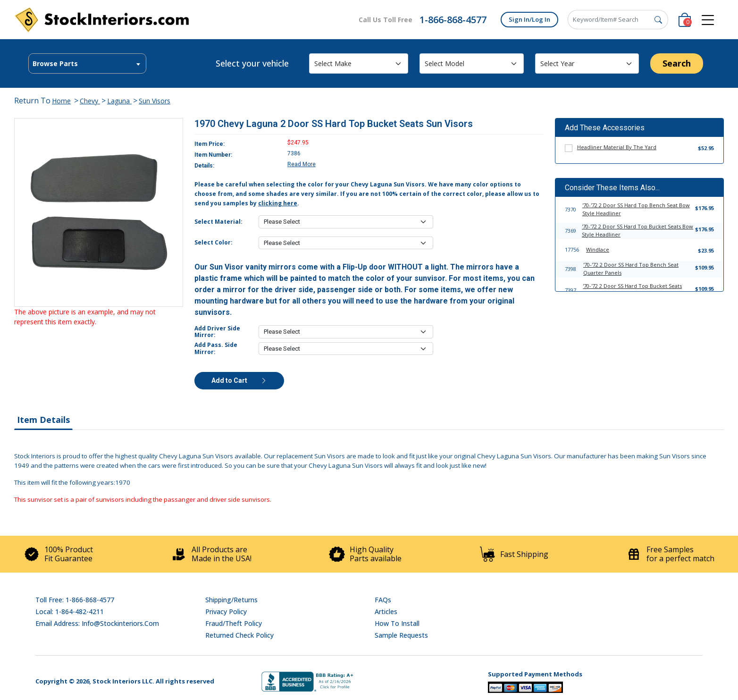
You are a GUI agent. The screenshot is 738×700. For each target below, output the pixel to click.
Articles (386, 611)
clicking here (278, 203)
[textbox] (87, 64)
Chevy (90, 101)
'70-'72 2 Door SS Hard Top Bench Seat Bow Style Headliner (636, 209)
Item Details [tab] (43, 420)
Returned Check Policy (239, 635)
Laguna (119, 101)
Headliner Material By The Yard (617, 147)
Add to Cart (239, 380)
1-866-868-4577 (453, 20)
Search (677, 63)
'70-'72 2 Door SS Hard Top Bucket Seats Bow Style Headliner (637, 230)
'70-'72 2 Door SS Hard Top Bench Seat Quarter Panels (631, 269)
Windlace (598, 249)
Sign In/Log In (529, 19)
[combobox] (87, 63)
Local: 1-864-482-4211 (70, 611)
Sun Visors (155, 101)
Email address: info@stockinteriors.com (97, 623)
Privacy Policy (226, 611)
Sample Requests (401, 635)
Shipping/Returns (231, 600)
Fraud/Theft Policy (234, 623)
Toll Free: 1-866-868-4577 (75, 600)
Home (61, 101)
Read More (302, 164)
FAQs (383, 600)
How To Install (397, 623)
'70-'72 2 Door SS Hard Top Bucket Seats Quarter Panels (632, 290)
